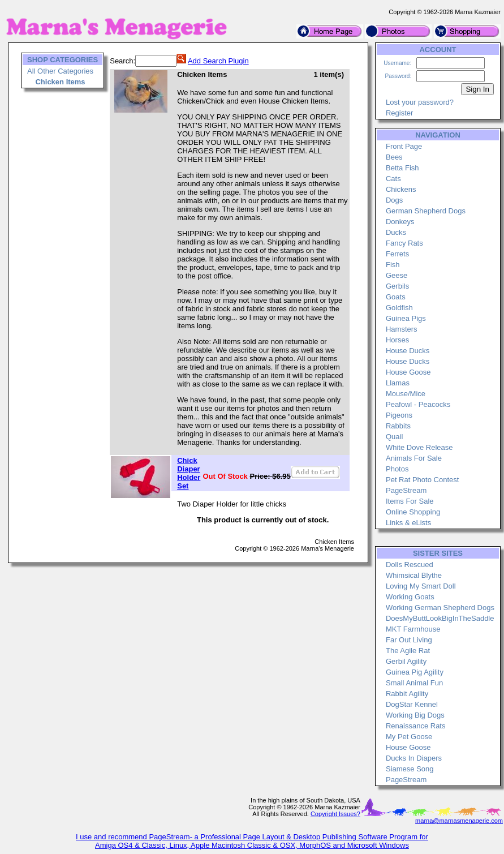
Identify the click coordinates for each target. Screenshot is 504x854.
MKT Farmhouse (413, 629)
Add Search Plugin (218, 61)
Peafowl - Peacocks (418, 404)
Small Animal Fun (414, 683)
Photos (397, 469)
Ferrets (397, 254)
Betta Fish (402, 168)
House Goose (408, 372)
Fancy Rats (404, 243)
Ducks (396, 232)
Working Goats (410, 597)
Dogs (394, 200)
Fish (393, 265)
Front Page (404, 146)
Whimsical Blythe (414, 575)
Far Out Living (409, 640)
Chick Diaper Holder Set (189, 473)
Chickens (401, 189)
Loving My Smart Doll (421, 586)
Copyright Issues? (335, 814)
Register (399, 113)
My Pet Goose (409, 737)
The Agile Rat (408, 651)
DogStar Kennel (412, 704)
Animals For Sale (414, 458)
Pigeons (399, 415)
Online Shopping (413, 512)
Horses (397, 340)
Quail (394, 437)
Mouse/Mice (406, 394)
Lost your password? (420, 102)
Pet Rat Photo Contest (422, 480)
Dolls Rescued (410, 565)
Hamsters (402, 329)
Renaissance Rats (416, 726)
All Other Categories (60, 71)
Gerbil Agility (406, 661)
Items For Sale (410, 501)
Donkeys (400, 222)
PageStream (406, 490)
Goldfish (399, 308)
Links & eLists (408, 523)
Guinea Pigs (406, 318)
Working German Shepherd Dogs (440, 608)
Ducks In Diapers (414, 758)
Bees (394, 157)
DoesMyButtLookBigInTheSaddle (440, 618)
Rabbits (398, 426)
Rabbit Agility (407, 694)
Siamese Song (410, 769)
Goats (396, 297)
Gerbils (397, 286)
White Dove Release (419, 447)
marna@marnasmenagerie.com (459, 821)
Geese (397, 275)
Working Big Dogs (415, 715)
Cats (393, 179)
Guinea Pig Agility (415, 672)
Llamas (398, 383)
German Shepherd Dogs (426, 211)
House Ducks (408, 351)
